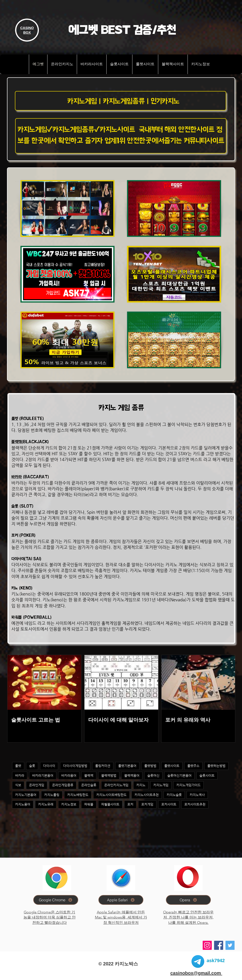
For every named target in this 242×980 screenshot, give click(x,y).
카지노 (141, 785)
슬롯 (15, 506)
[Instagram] (207, 945)
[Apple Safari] (121, 900)
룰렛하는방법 (216, 766)
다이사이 (49, 766)
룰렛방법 (150, 766)
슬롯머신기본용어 (179, 775)
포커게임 (147, 804)
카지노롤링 (52, 795)
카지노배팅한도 (78, 795)
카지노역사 (197, 795)
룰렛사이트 (172, 766)
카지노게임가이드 (188, 785)
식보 (18, 785)
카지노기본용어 (26, 795)
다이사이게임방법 (75, 766)
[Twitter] (230, 945)
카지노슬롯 (174, 795)
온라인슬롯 (89, 785)
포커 (130, 804)
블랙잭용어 (132, 775)
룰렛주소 (193, 766)
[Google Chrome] (56, 900)
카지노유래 (46, 804)
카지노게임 (161, 785)
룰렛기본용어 (127, 766)
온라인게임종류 (63, 785)
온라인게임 (37, 785)
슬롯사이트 (207, 775)
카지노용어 (23, 804)
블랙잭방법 (109, 775)
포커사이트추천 (195, 804)
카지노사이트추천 (147, 795)
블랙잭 (17, 442)
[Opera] (188, 900)
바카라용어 (69, 775)
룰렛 (15, 418)
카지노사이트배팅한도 (111, 795)
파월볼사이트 (110, 804)
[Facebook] (219, 945)
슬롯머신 (153, 775)
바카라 (17, 477)
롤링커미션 (103, 766)
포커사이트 (169, 804)
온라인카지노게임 (116, 785)
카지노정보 (69, 804)
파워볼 (89, 804)
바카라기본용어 (43, 775)
